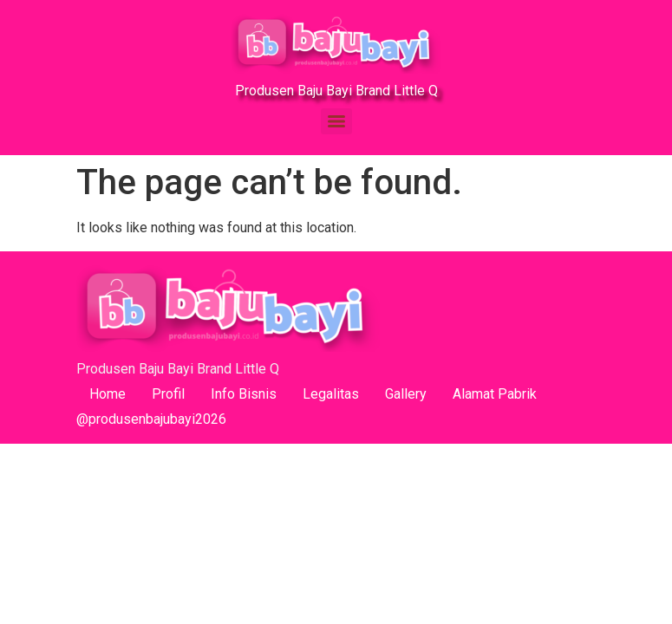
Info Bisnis (244, 394)
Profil (168, 394)
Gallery (406, 394)
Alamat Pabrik (495, 394)
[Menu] (336, 121)
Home (108, 394)
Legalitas (331, 394)
